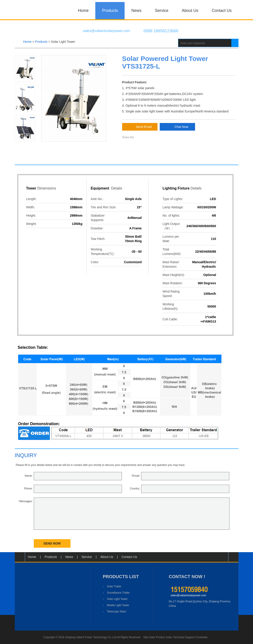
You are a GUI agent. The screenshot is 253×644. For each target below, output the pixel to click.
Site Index (149, 637)
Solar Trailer (112, 586)
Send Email (140, 127)
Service (162, 11)
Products (110, 11)
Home (83, 11)
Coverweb (201, 637)
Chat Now (177, 127)
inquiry (26, 455)
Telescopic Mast (115, 612)
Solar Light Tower (63, 42)
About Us (190, 11)
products (41, 42)
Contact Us (222, 11)
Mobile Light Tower (116, 605)
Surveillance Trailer (116, 593)
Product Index (164, 637)
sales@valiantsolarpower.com (188, 595)
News (136, 11)
